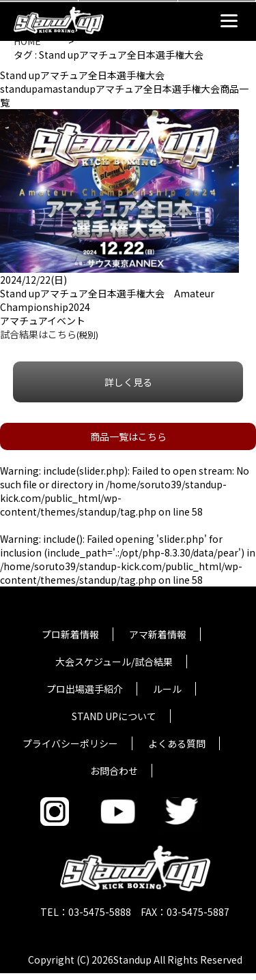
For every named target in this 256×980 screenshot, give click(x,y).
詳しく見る (128, 382)
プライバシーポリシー (70, 743)
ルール (167, 689)
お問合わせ (114, 771)
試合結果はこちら (38, 334)
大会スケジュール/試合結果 (114, 662)
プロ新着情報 (70, 634)
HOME (27, 41)
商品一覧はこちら (128, 436)
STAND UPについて (114, 716)
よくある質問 (177, 743)
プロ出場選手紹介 (85, 689)
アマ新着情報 (158, 634)
